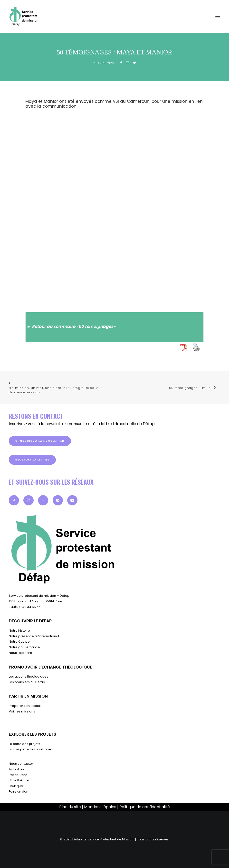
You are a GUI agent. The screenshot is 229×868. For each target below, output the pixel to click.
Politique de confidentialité (145, 807)
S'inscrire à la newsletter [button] (40, 441)
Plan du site (70, 807)
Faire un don (19, 791)
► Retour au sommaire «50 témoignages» (71, 326)
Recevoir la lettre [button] (32, 460)
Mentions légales (100, 807)
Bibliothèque (19, 780)
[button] (14, 500)
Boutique (16, 786)
